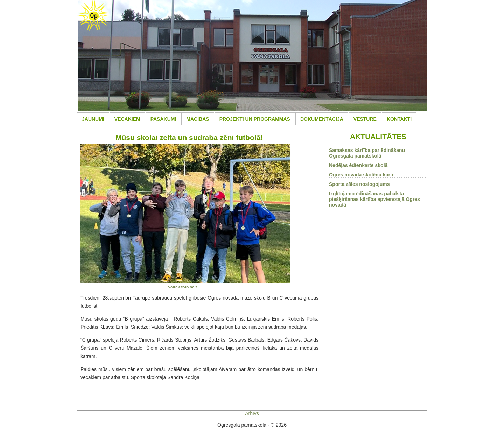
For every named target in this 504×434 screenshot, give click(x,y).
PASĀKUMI (163, 119)
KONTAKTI (399, 119)
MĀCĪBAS (198, 119)
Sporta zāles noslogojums (359, 184)
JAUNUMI (93, 119)
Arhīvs (252, 413)
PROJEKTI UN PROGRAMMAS (255, 119)
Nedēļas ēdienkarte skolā (358, 165)
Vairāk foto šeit (183, 287)
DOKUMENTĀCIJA (322, 119)
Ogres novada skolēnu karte (362, 175)
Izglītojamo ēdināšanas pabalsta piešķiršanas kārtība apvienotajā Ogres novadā (374, 199)
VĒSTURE (365, 119)
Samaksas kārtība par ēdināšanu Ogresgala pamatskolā (367, 153)
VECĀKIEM (127, 119)
